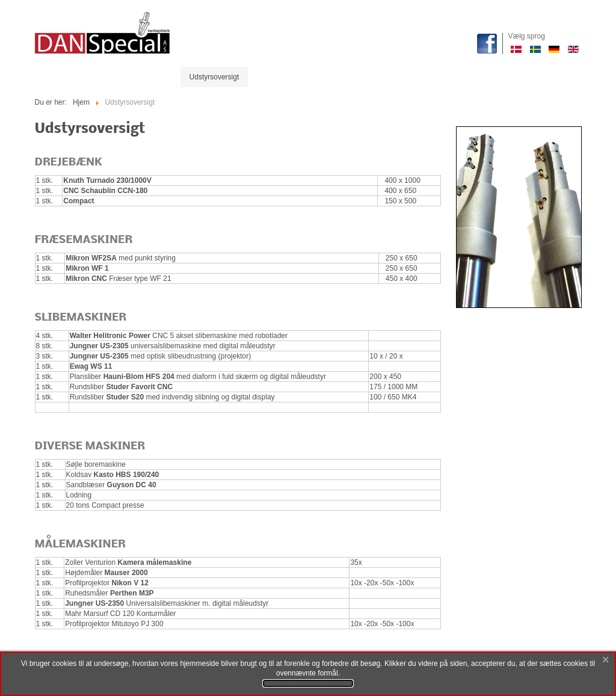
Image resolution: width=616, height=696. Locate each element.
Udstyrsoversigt (214, 77)
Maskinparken (100, 77)
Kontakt (346, 77)
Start (51, 77)
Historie (269, 77)
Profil (308, 77)
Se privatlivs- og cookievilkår (308, 683)
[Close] (606, 661)
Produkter (156, 77)
